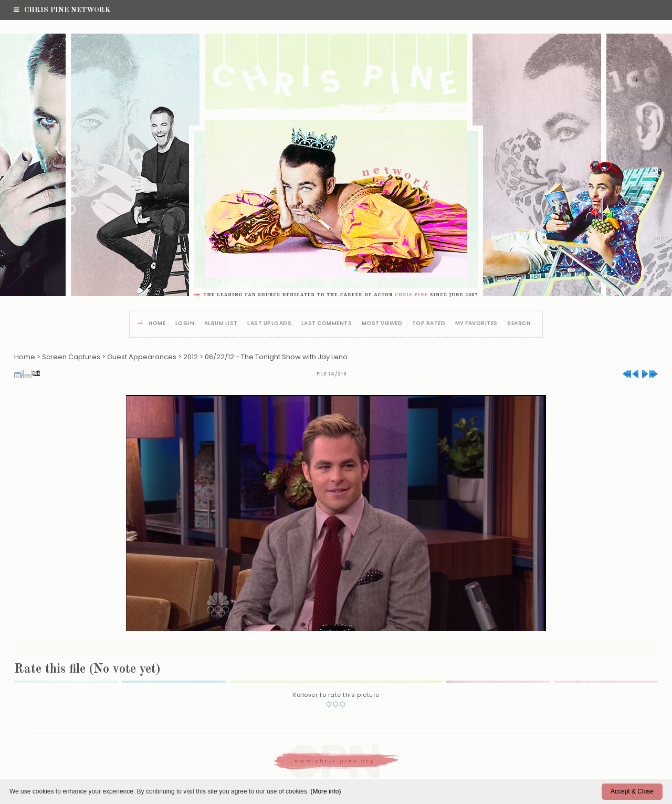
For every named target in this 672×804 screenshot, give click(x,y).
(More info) (325, 791)
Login (185, 324)
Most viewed (382, 324)
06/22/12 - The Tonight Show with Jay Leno (276, 357)
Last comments (327, 324)
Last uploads (269, 324)
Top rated (429, 324)
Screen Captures (71, 357)
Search (519, 324)
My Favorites (476, 324)
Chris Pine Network (62, 10)
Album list (221, 324)
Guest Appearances (142, 357)
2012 (191, 357)
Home (157, 324)
